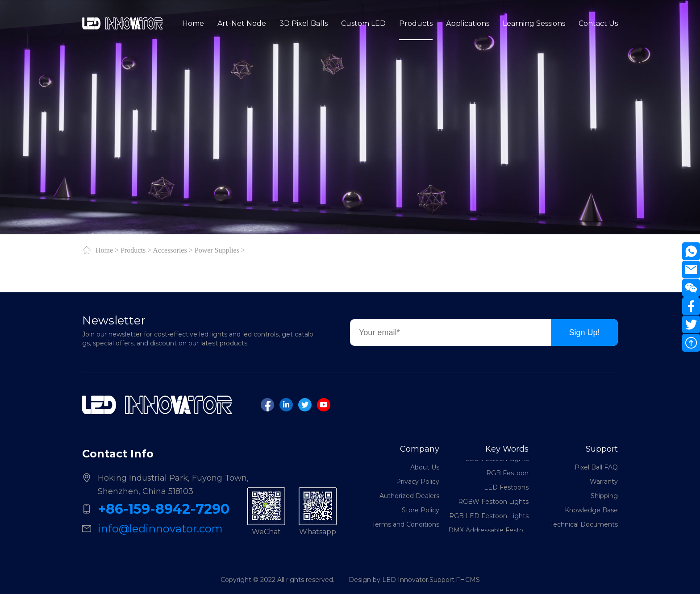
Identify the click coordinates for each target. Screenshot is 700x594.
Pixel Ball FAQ (596, 467)
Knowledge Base (591, 510)
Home (104, 250)
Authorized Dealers (409, 496)
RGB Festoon (507, 474)
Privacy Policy (418, 482)
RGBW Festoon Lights (493, 503)
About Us (425, 467)
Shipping (604, 496)
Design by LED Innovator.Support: (402, 580)
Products (133, 250)
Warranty (604, 482)
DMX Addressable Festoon (488, 531)
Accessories (170, 250)
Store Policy (421, 510)
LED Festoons (506, 488)
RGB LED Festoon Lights (489, 517)
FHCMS (468, 580)
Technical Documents (584, 524)
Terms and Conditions (406, 524)
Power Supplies (217, 250)
